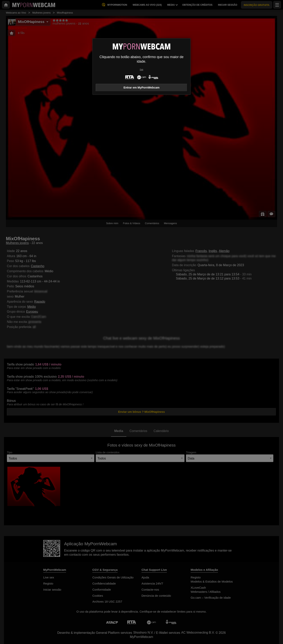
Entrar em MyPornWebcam (142, 88)
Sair (141, 70)
